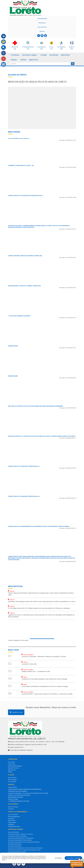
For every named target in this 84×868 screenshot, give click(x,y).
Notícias (24, 60)
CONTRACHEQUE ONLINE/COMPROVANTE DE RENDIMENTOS (25, 789)
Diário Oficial (65, 55)
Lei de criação (12, 782)
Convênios (11, 818)
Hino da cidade (12, 780)
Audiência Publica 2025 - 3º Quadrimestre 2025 (36, 671)
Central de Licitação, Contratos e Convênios (20, 834)
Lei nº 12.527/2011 (13, 815)
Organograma (12, 822)
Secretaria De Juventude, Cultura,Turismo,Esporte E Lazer (24, 850)
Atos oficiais (11, 762)
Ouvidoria (11, 809)
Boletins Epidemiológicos (15, 766)
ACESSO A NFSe (12, 787)
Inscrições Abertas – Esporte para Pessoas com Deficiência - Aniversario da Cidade (47, 694)
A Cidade (44, 55)
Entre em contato (13, 807)
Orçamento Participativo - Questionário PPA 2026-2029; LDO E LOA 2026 (28, 793)
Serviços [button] (14, 60)
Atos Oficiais (54, 55)
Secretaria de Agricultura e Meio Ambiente (20, 840)
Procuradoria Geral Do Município (17, 836)
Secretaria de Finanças (15, 846)
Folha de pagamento (14, 816)
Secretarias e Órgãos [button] (30, 55)
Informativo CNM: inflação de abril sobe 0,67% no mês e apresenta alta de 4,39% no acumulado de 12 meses (42, 601)
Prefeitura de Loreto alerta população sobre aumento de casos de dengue (44, 679)
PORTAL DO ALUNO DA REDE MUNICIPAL (19, 795)
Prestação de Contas (14, 826)
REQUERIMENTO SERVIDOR (16, 797)
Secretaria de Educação (15, 844)
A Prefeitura (15, 55)
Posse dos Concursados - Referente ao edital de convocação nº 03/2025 (44, 656)
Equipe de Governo (14, 768)
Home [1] (42, 31)
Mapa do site (34, 60)
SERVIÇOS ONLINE (13, 799)
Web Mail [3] (42, 23)
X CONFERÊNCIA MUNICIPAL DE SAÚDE (19, 801)
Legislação (11, 824)
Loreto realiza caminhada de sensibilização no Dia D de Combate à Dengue (45, 686)
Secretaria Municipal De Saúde (17, 852)
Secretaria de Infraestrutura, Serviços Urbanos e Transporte (25, 848)
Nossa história (12, 778)
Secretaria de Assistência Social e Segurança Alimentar (24, 842)
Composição (12, 764)
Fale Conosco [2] (42, 27)
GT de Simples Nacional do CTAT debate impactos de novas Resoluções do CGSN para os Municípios (39, 608)
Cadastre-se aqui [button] (16, 712)
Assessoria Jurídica (13, 832)
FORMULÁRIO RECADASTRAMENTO (18, 791)
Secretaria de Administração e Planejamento (21, 838)
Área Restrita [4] (42, 19)
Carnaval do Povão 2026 (29, 664)
